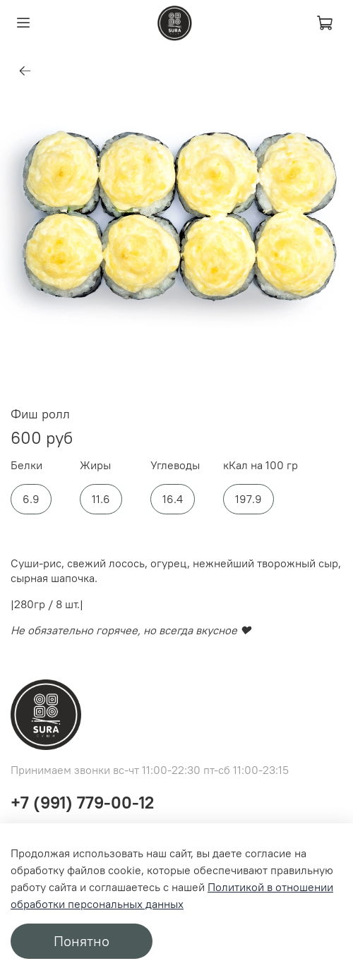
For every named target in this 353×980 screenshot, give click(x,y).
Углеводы (175, 465)
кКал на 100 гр (261, 465)
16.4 (173, 499)
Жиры (95, 465)
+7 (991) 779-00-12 (82, 802)
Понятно (82, 941)
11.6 (101, 499)
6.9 (31, 499)
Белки (26, 465)
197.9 (249, 499)
